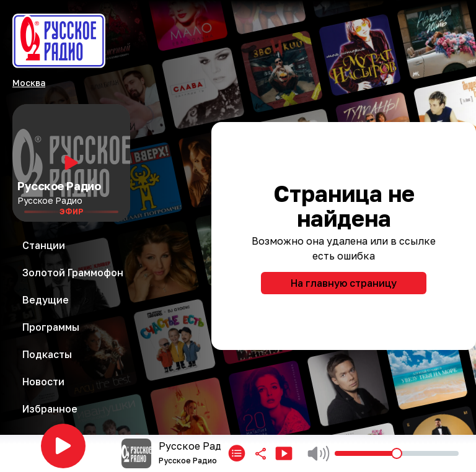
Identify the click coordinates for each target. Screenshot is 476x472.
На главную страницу (344, 283)
